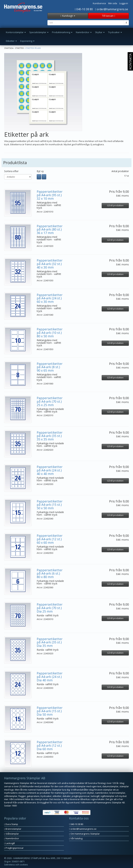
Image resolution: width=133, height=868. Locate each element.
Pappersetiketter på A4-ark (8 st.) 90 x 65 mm (50, 367)
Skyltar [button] (100, 32)
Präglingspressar (14, 848)
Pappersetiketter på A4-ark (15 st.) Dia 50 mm (50, 711)
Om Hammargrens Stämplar (84, 834)
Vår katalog (76, 838)
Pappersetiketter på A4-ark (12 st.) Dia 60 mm (50, 745)
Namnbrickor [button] (84, 32)
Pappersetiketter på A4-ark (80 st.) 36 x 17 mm (50, 229)
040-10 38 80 (84, 9)
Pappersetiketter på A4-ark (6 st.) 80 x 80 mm (50, 574)
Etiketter (19, 48)
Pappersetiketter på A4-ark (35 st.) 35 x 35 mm (50, 436)
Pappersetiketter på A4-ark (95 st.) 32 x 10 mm (50, 195)
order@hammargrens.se (112, 9)
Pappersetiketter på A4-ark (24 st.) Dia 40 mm (50, 677)
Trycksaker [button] (115, 32)
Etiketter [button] (11, 41)
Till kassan (108, 16)
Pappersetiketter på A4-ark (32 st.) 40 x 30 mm (50, 264)
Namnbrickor (12, 838)
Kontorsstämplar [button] (16, 32)
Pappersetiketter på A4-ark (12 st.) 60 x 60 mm (50, 539)
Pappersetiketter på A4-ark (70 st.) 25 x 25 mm (50, 401)
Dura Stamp (11, 824)
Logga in (124, 3)
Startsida (9, 48)
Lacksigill (9, 843)
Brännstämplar (13, 829)
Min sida (113, 3)
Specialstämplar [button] (39, 32)
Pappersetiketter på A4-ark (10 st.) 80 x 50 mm (50, 333)
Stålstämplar (12, 834)
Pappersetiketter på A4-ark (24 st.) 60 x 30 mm (50, 298)
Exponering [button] (27, 41)
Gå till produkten (115, 205)
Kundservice (99, 3)
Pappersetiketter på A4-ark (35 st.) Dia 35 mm (50, 642)
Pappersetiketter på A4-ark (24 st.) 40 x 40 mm (50, 470)
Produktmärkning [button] (62, 32)
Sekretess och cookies (16, 865)
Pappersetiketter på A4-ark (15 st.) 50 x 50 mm (50, 505)
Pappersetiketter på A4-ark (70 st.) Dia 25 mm (50, 608)
